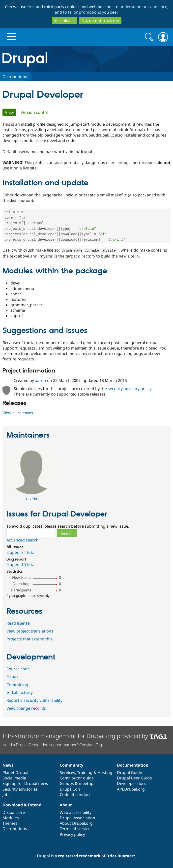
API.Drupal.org (131, 789)
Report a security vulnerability (34, 702)
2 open (13, 554)
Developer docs (132, 784)
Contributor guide (77, 778)
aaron (41, 382)
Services (67, 773)
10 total (28, 566)
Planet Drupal (15, 773)
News (8, 765)
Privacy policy (72, 834)
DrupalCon (70, 789)
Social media (14, 778)
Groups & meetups (78, 784)
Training (85, 773)
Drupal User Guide (134, 778)
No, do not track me (100, 21)
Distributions (15, 77)
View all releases (18, 414)
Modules (11, 818)
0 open (13, 566)
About (66, 805)
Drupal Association (77, 818)
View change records (26, 709)
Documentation (133, 765)
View (11, 112)
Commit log (17, 686)
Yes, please (64, 21)
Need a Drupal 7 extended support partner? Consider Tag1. (54, 745)
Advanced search (22, 541)
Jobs (6, 795)
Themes (10, 823)
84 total (28, 554)
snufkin (31, 500)
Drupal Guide (130, 773)
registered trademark (79, 856)
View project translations (30, 632)
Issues (12, 678)
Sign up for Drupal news (25, 784)
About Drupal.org (76, 823)
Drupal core (14, 812)
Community (72, 765)
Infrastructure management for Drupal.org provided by (85, 736)
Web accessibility (76, 812)
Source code (18, 670)
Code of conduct (75, 795)
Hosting (105, 773)
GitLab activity (20, 694)
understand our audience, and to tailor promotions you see (112, 9)
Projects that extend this (29, 640)
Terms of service (75, 829)
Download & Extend (22, 805)
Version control (35, 112)
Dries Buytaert (121, 856)
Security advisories (20, 789)
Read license (18, 624)
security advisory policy (130, 390)
